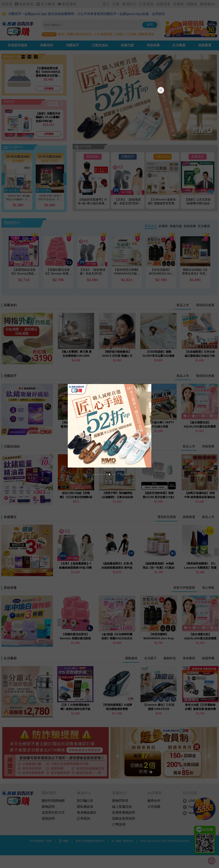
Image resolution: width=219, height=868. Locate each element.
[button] (93, 475)
